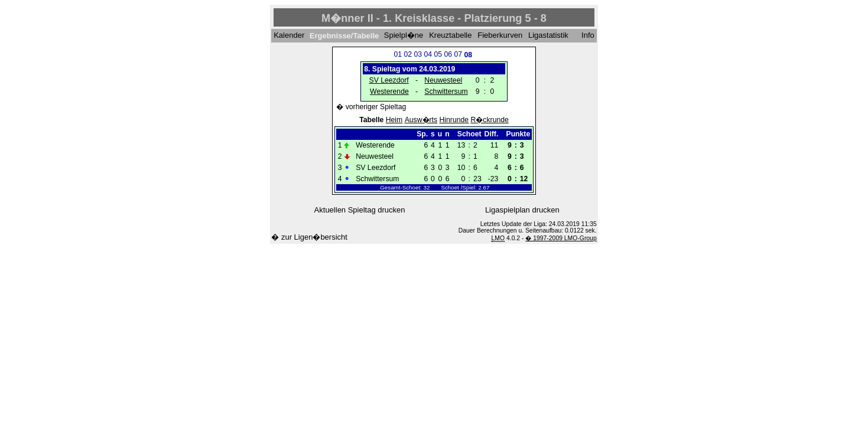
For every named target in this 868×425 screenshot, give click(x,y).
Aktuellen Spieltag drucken (360, 210)
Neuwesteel (443, 80)
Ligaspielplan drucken (522, 210)
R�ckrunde (490, 120)
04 (428, 54)
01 (398, 54)
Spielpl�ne (404, 36)
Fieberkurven (500, 36)
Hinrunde (454, 120)
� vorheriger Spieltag (371, 107)
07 (458, 54)
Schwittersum (446, 91)
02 (408, 54)
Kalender (289, 36)
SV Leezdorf (389, 80)
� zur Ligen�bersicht (309, 237)
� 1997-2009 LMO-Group (561, 238)
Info (588, 36)
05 (438, 54)
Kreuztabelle (450, 36)
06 (448, 54)
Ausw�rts (421, 120)
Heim (394, 120)
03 (418, 54)
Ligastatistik (548, 36)
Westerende (389, 91)
